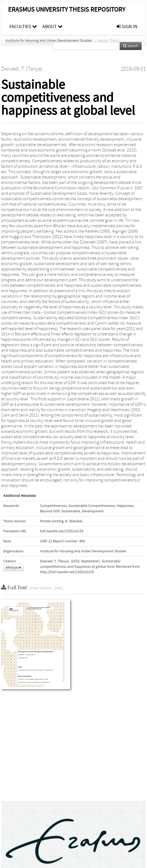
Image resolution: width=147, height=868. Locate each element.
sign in (127, 27)
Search (131, 46)
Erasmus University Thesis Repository (67, 10)
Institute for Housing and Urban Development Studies (49, 41)
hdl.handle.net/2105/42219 (62, 531)
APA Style (13, 567)
